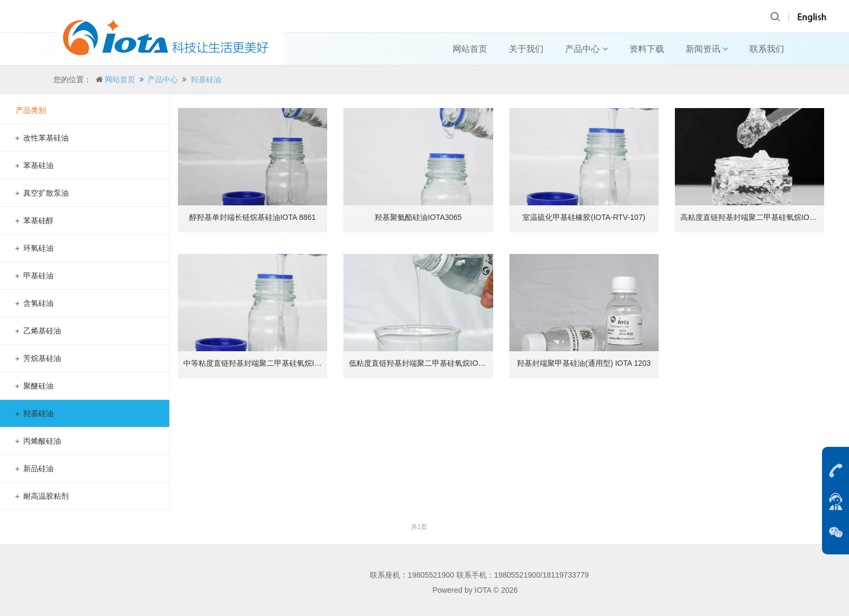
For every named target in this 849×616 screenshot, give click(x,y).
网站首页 (470, 49)
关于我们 (526, 49)
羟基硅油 (206, 79)
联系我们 (767, 49)
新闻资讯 (707, 49)
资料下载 (647, 49)
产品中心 (586, 49)
